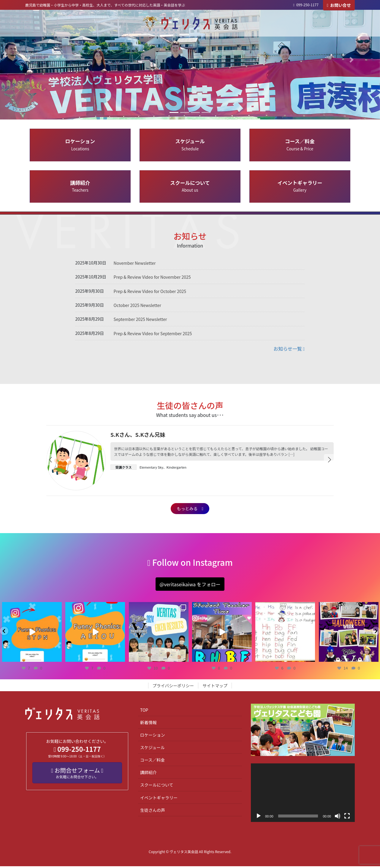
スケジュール (190, 144)
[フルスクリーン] (347, 818)
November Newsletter (135, 263)
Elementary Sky (151, 467)
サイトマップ (215, 687)
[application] (303, 794)
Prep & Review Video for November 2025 (152, 277)
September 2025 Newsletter (140, 319)
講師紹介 (80, 186)
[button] (28, 60)
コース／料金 (300, 144)
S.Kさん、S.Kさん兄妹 (138, 434)
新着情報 (148, 724)
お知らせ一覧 (289, 349)
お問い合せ (339, 5)
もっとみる (190, 509)
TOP (144, 712)
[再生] (259, 818)
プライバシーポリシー (173, 687)
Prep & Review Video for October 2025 (150, 291)
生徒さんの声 (153, 812)
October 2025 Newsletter (137, 305)
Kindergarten (176, 467)
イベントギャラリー (300, 186)
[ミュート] (338, 818)
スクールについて (190, 186)
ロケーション (80, 144)
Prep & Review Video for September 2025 (153, 333)
